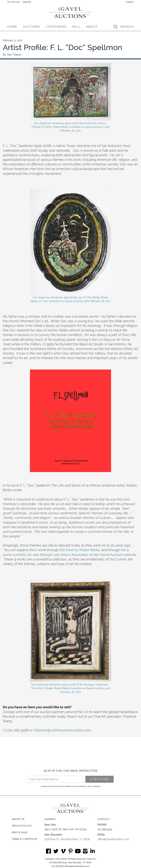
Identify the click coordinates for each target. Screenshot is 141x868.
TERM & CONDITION (24, 839)
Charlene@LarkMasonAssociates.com (62, 730)
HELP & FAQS (20, 833)
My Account (14, 2)
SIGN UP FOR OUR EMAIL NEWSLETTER (70, 771)
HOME (12, 27)
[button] (31, 27)
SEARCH (127, 27)
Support (130, 2)
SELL (76, 27)
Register (27, 2)
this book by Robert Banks (80, 550)
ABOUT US (18, 819)
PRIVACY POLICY (22, 826)
